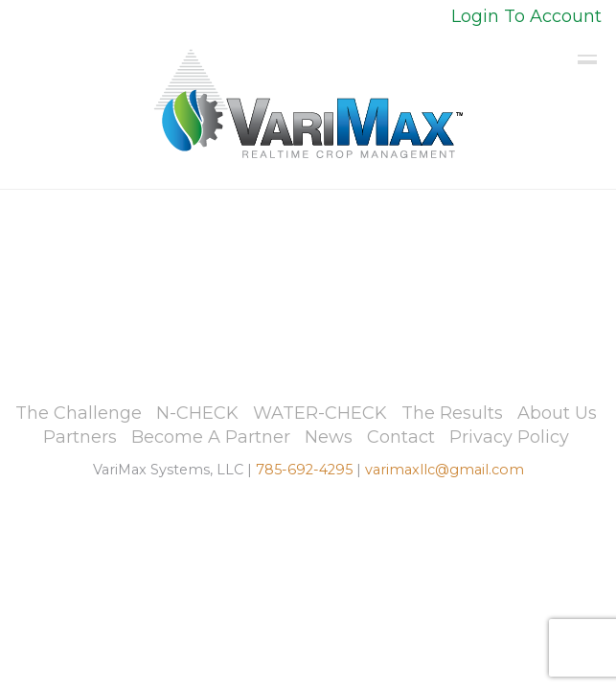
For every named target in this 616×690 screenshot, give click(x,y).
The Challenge (79, 413)
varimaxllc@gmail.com (445, 470)
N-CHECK (197, 413)
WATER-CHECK (320, 413)
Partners (80, 437)
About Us (557, 413)
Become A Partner (211, 437)
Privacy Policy (509, 437)
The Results (452, 413)
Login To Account (526, 16)
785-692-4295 (304, 470)
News (329, 437)
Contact (401, 437)
